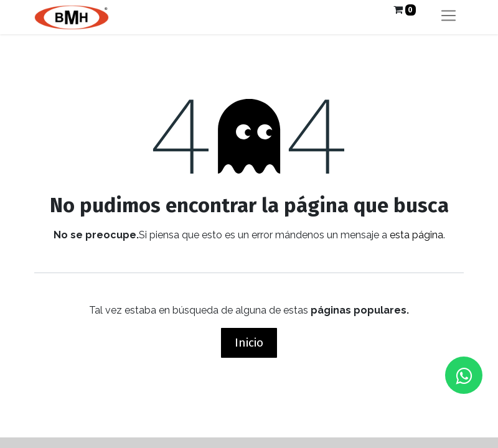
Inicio (249, 343)
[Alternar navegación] (449, 17)
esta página (416, 235)
